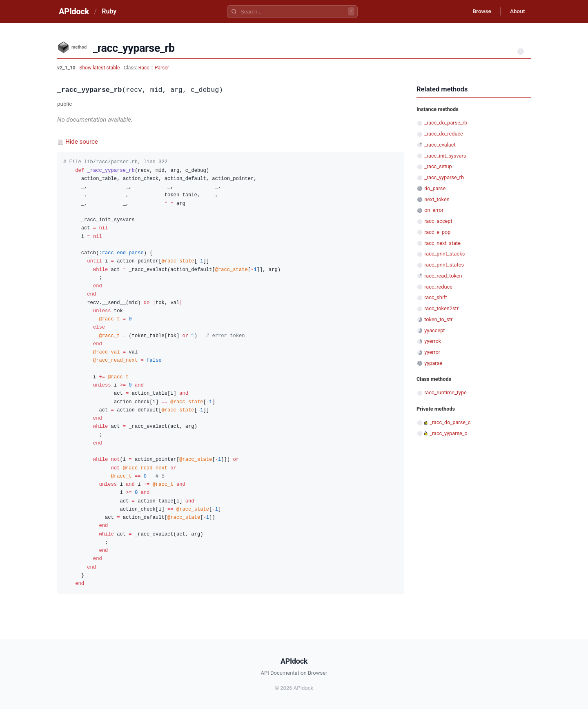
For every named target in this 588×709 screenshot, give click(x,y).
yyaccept (434, 330)
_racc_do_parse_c (450, 422)
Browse (480, 11)
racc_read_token (443, 276)
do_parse (435, 188)
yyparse (433, 363)
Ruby (109, 11)
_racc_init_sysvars (445, 156)
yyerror (432, 352)
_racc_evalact (440, 145)
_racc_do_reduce (444, 134)
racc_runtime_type (445, 392)
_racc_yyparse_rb (444, 177)
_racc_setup (438, 166)
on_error (434, 210)
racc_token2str (441, 308)
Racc (144, 68)
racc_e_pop (437, 232)
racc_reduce (438, 287)
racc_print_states (444, 265)
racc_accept (438, 221)
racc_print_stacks (444, 254)
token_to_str (438, 319)
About (517, 11)
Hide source (82, 142)
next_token (437, 199)
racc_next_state (442, 243)
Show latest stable (100, 68)
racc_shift (435, 297)
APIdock (74, 11)
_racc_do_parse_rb (446, 123)
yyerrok (433, 341)
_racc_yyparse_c (448, 433)
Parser (162, 68)
